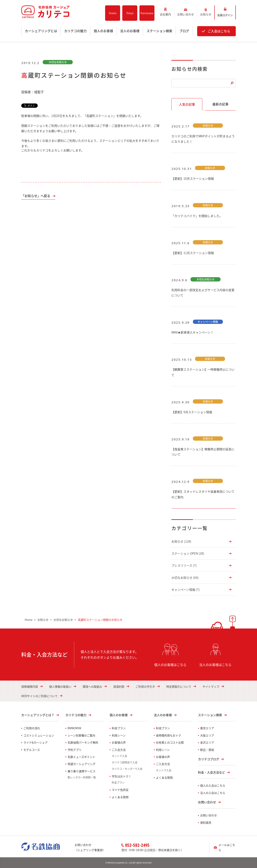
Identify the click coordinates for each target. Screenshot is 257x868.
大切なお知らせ (185, 578)
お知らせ (181, 541)
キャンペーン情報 (186, 590)
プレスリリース (184, 565)
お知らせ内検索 (190, 69)
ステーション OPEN (188, 553)
